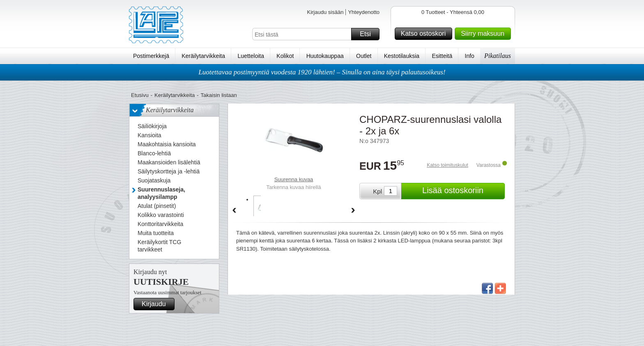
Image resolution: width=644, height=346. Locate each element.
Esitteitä (442, 56)
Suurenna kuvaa (294, 179)
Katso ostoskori (425, 34)
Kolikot (285, 56)
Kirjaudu (157, 304)
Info (470, 56)
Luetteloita (251, 56)
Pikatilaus (498, 56)
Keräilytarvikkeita (203, 56)
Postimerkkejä (151, 56)
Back (234, 211)
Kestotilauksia (402, 56)
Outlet (364, 56)
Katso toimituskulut (447, 165)
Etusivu (140, 95)
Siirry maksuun (485, 34)
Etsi (368, 34)
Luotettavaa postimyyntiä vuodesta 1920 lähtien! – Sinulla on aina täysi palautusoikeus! (322, 72)
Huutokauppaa (325, 56)
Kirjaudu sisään (325, 12)
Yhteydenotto (364, 12)
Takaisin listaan (219, 95)
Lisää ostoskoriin (462, 191)
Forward (353, 211)
